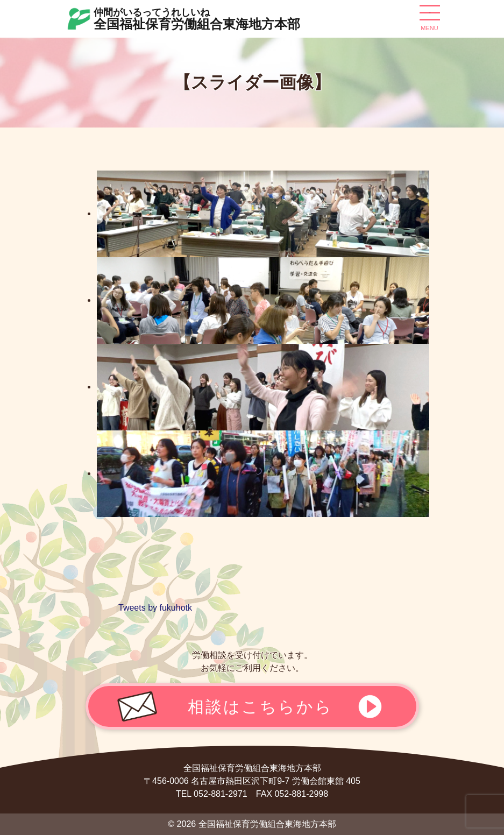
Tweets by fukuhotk (155, 608)
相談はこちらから (260, 706)
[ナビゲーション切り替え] (430, 17)
